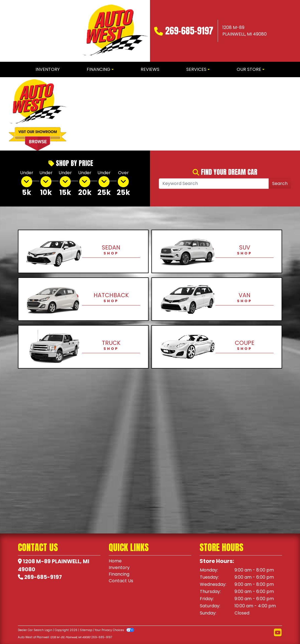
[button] (80, 114)
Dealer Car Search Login (35, 630)
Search (280, 183)
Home (115, 561)
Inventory (119, 567)
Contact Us (121, 581)
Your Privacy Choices (114, 630)
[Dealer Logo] (115, 31)
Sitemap (86, 630)
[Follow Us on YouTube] (278, 633)
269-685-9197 (189, 31)
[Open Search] (214, 184)
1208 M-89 (37, 561)
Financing (119, 574)
